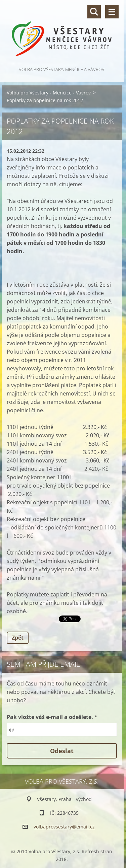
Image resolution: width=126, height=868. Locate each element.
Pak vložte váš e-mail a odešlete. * (52, 717)
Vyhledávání (94, 12)
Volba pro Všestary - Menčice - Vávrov (49, 93)
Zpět (18, 638)
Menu (112, 12)
